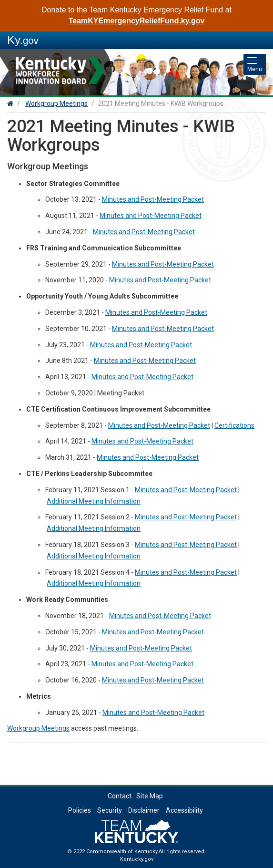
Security (110, 810)
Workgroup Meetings (56, 103)
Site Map (150, 796)
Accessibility (184, 810)
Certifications (234, 425)
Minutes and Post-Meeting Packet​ (160, 280)
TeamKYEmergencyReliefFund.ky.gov (137, 21)
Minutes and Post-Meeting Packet (153, 199)
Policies (80, 810)
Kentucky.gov (137, 859)
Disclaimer (144, 810)
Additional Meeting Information (94, 501)
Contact (120, 796)
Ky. (23, 40)
